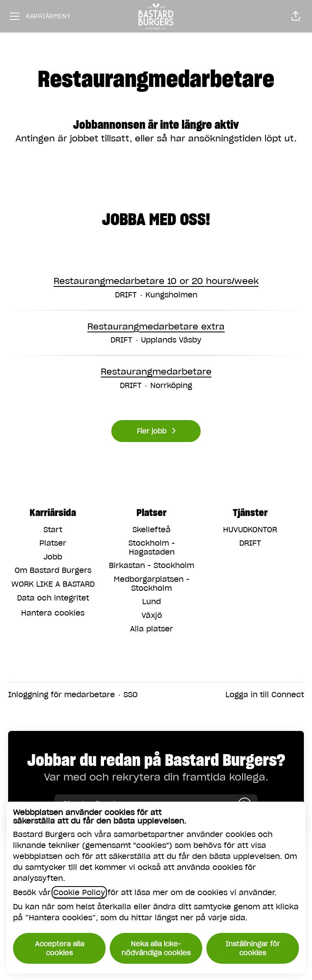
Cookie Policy (79, 892)
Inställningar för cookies (253, 948)
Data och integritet (53, 598)
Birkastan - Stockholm (152, 565)
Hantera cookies (53, 613)
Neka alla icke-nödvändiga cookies (156, 948)
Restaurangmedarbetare (156, 372)
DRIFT (250, 543)
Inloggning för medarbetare (62, 695)
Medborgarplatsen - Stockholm (152, 584)
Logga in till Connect (265, 695)
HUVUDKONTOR (250, 530)
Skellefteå (152, 530)
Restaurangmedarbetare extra (156, 327)
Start (53, 530)
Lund (152, 602)
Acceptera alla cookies (60, 948)
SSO (131, 695)
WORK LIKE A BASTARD (53, 584)
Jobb (53, 557)
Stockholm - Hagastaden (152, 547)
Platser (53, 543)
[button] (296, 16)
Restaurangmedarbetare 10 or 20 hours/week (156, 281)
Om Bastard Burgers (53, 570)
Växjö (152, 615)
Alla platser (152, 629)
